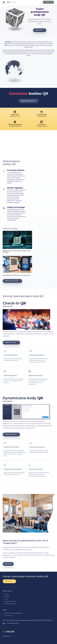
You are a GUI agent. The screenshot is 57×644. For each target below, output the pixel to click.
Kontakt (7, 597)
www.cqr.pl (7, 306)
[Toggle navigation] (4, 2)
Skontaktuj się (8, 564)
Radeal (6, 636)
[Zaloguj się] (48, 2)
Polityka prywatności (11, 604)
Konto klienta (8, 616)
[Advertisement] (28, 142)
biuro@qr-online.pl (14, 623)
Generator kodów (13, 613)
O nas (6, 599)
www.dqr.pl (8, 401)
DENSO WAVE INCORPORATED (43, 620)
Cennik (7, 594)
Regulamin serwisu (10, 601)
